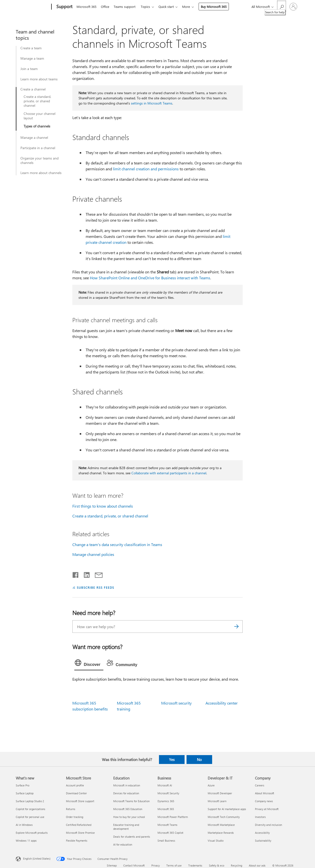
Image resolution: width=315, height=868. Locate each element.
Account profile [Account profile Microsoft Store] (75, 785)
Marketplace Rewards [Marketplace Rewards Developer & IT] (221, 833)
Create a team (31, 48)
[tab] (89, 664)
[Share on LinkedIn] (85, 574)
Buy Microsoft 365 (219, 7)
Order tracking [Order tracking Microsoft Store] (75, 817)
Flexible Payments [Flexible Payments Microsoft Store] (77, 841)
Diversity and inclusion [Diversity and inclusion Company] (268, 825)
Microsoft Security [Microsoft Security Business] (168, 793)
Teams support (126, 7)
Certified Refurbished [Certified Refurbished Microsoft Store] (79, 825)
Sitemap (112, 865)
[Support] (64, 7)
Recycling (236, 865)
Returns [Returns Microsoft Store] (71, 809)
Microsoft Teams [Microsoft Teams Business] (167, 825)
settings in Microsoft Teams (152, 103)
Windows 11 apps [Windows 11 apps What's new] (26, 841)
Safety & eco (217, 865)
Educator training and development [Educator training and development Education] (126, 827)
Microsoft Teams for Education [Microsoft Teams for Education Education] (131, 801)
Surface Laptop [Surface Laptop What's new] (25, 793)
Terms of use (174, 865)
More (191, 7)
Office (106, 7)
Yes (172, 760)
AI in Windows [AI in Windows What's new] (24, 825)
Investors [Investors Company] (260, 817)
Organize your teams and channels (39, 160)
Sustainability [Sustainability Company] (263, 841)
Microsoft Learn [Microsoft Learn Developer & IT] (217, 801)
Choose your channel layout (39, 116)
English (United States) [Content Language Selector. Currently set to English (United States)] (37, 858)
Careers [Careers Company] (260, 785)
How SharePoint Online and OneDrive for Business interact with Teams (150, 278)
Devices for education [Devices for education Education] (126, 793)
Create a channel (33, 89)
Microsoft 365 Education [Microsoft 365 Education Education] (128, 809)
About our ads (257, 865)
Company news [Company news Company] (264, 801)
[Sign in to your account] (293, 7)
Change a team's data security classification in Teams (117, 544)
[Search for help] (282, 6)
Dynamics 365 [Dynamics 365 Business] (166, 801)
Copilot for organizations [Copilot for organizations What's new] (31, 809)
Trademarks (195, 865)
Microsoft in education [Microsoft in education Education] (127, 785)
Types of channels (37, 126)
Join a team (29, 69)
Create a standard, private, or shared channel (37, 101)
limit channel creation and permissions (146, 169)
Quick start (170, 7)
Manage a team (32, 58)
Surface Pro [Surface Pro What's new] (23, 785)
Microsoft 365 (87, 7)
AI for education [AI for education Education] (123, 844)
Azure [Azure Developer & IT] (211, 785)
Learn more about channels (41, 173)
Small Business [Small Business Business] (166, 841)
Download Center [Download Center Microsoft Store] (76, 793)
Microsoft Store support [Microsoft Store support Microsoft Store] (80, 801)
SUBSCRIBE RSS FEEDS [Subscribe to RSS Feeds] (95, 587)
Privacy (156, 865)
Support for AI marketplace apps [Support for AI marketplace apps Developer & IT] (227, 809)
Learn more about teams (39, 79)
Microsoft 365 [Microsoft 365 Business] (166, 809)
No (199, 760)
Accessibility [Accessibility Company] (262, 833)
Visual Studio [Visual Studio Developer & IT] (216, 841)
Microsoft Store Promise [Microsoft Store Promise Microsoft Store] (80, 833)
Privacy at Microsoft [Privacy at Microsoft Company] (267, 809)
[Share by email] (96, 574)
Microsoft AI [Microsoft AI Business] (165, 785)
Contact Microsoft (134, 865)
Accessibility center (222, 703)
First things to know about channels (103, 506)
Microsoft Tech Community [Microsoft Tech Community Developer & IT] (224, 817)
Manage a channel (34, 138)
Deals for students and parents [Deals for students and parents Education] (132, 837)
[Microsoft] (33, 7)
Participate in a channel (38, 148)
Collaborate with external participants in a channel (169, 473)
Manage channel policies (93, 554)
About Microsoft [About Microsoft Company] (265, 793)
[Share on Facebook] (76, 574)
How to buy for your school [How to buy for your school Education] (129, 817)
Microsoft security (176, 703)
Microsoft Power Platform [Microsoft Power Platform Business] (173, 817)
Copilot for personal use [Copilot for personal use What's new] (30, 817)
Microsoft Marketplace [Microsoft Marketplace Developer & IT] (221, 825)
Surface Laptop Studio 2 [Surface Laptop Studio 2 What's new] (30, 801)
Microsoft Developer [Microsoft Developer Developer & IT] (220, 793)
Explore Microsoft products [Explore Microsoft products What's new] (32, 833)
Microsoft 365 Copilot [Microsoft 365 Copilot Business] (170, 833)
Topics (148, 7)
